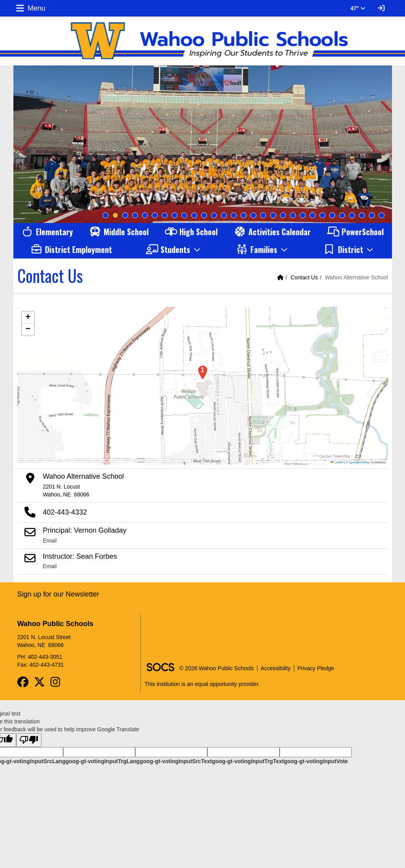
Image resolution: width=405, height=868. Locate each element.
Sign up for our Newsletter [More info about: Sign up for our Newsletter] (58, 594)
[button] (174, 250)
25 (342, 215)
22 (313, 215)
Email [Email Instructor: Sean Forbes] (50, 566)
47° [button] (358, 8)
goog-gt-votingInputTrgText (248, 761)
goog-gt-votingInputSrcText (176, 761)
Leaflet (337, 462)
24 (332, 215)
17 (263, 215)
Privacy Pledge (316, 668)
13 (224, 215)
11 (204, 215)
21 (303, 215)
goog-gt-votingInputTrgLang (103, 761)
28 (372, 215)
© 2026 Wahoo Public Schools (217, 668)
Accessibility (276, 668)
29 (382, 215)
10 (194, 215)
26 (352, 215)
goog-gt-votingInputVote (316, 761)
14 (234, 215)
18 (273, 215)
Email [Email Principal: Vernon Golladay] (50, 541)
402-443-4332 (65, 512)
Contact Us (304, 277)
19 (283, 215)
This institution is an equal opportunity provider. (202, 684)
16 (253, 215)
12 (214, 215)
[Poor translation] (29, 740)
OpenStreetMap (359, 462)
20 (293, 215)
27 (362, 215)
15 (244, 215)
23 (322, 215)
